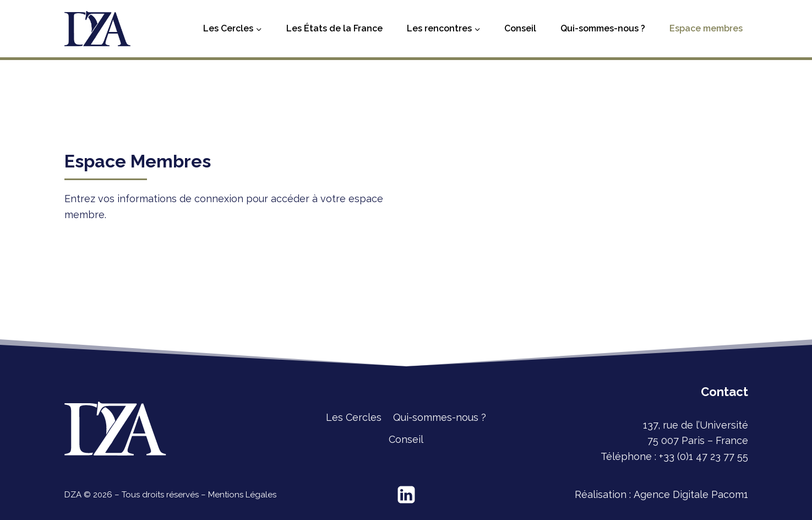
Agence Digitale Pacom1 (691, 494)
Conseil (520, 28)
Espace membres (706, 28)
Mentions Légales (242, 495)
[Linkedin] (406, 495)
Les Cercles (354, 417)
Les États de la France (334, 28)
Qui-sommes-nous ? (603, 28)
